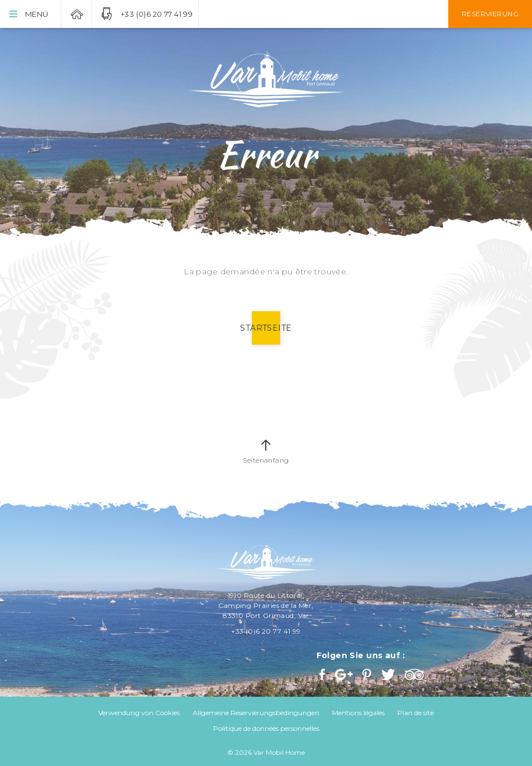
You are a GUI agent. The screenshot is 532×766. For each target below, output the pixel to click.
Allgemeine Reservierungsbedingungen (256, 713)
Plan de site (416, 713)
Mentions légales (358, 713)
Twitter (389, 674)
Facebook (323, 674)
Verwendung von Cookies (139, 713)
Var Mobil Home (76, 14)
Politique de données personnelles (266, 728)
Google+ (344, 674)
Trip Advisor (416, 674)
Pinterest (368, 674)
